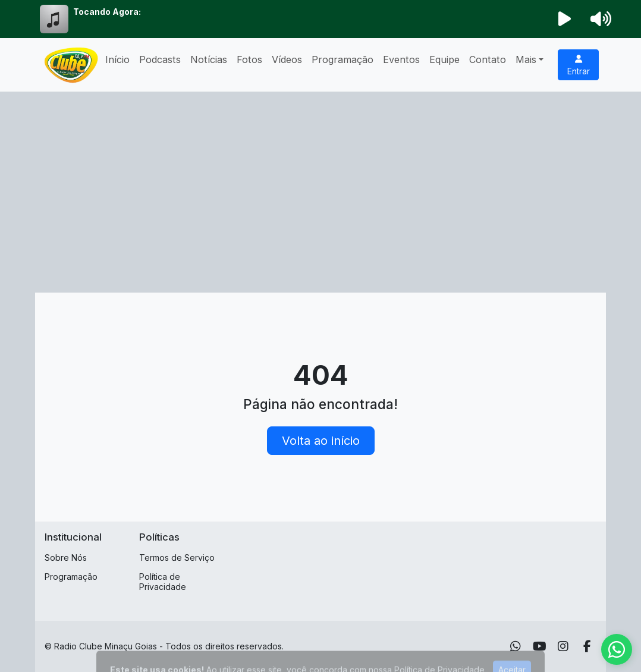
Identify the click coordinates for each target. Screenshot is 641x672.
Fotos (249, 59)
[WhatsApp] (516, 646)
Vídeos (287, 59)
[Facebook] (587, 646)
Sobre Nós (66, 558)
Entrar (579, 65)
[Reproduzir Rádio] (565, 19)
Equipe (444, 59)
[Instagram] (563, 646)
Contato (488, 59)
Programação (343, 59)
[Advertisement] (320, 181)
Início (117, 59)
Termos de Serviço (177, 558)
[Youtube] (540, 646)
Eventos (401, 59)
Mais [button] (526, 59)
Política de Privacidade (163, 582)
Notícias (209, 59)
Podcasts (160, 59)
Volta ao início (321, 441)
